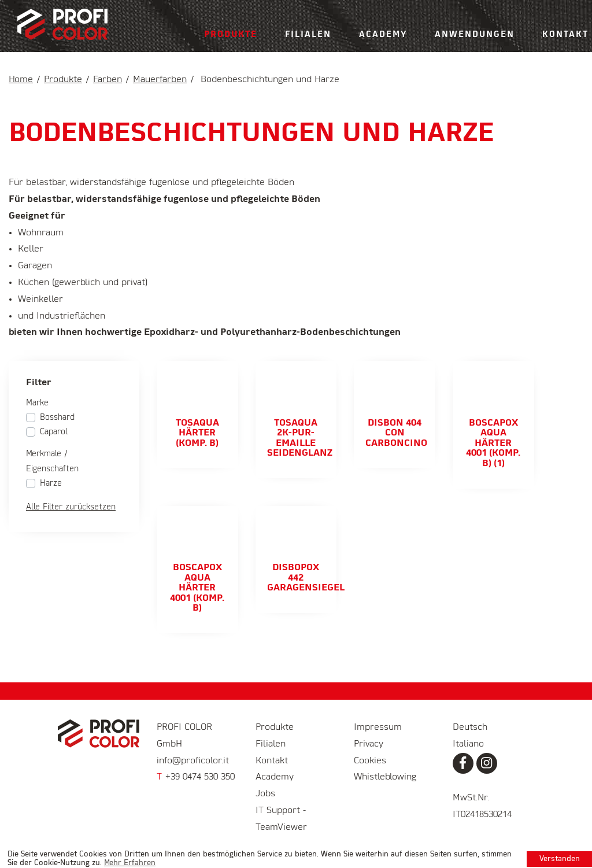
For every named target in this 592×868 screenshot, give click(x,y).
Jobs (265, 794)
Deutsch (470, 727)
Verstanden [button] (560, 859)
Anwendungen (475, 35)
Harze (51, 483)
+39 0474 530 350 (196, 777)
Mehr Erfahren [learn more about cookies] (130, 863)
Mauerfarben (160, 80)
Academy (383, 35)
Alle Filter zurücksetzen (71, 507)
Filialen (308, 35)
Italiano (468, 744)
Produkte (231, 35)
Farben (108, 80)
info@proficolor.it (193, 761)
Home (21, 80)
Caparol (54, 432)
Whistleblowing (385, 777)
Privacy (369, 744)
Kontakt (272, 761)
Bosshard (57, 418)
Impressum (378, 727)
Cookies (370, 761)
